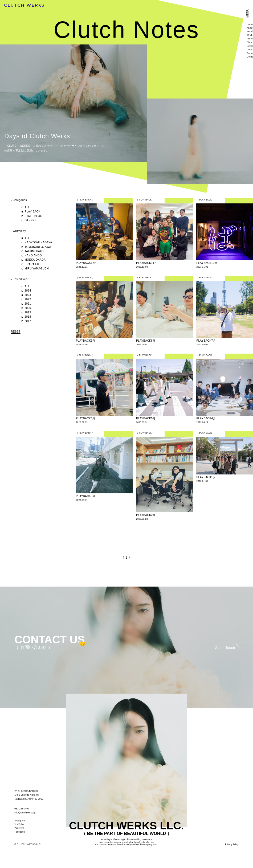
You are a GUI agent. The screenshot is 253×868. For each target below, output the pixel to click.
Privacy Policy (232, 844)
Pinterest (19, 828)
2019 (28, 312)
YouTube (19, 824)
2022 (28, 299)
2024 (28, 291)
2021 (28, 304)
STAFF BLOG (33, 216)
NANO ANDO (33, 255)
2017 (28, 321)
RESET (16, 332)
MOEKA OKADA (35, 260)
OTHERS (30, 220)
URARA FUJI (33, 264)
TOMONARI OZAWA (38, 247)
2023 (28, 295)
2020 (28, 308)
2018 (28, 317)
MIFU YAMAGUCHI (38, 269)
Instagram (20, 821)
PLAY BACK (32, 212)
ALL (27, 207)
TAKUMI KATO (34, 251)
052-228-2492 (22, 809)
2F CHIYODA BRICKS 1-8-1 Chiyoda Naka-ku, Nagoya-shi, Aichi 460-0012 (29, 795)
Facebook (20, 832)
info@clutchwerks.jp (25, 813)
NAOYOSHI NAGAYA (38, 242)
